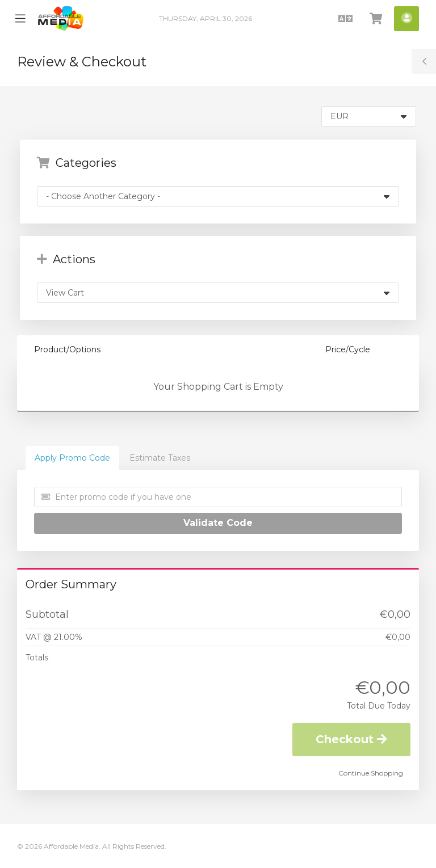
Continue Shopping (371, 773)
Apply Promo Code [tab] (72, 458)
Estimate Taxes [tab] (160, 458)
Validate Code (218, 523)
